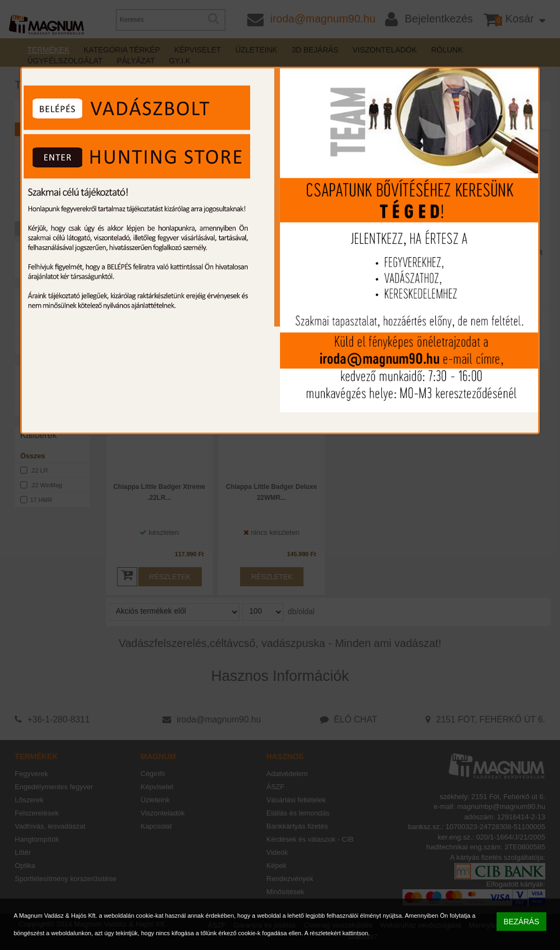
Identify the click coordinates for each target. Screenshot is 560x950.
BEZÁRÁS (521, 922)
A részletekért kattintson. (337, 933)
